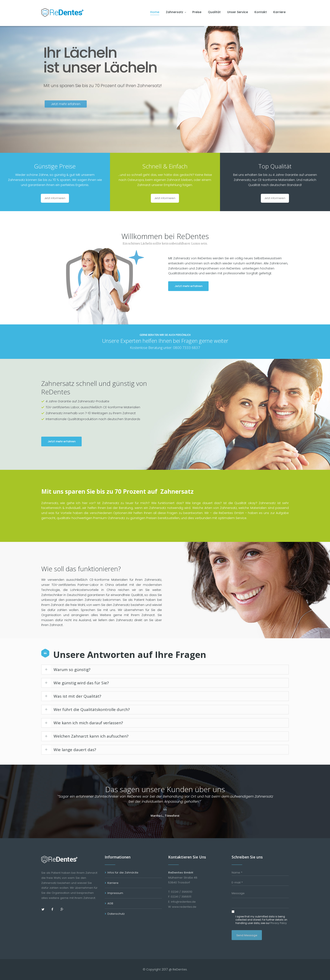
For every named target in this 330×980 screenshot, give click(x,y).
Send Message (247, 935)
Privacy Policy (279, 923)
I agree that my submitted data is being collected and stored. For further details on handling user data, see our (261, 920)
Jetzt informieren (55, 198)
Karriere (113, 883)
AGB (110, 903)
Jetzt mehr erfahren (188, 286)
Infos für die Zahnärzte (123, 873)
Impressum (115, 893)
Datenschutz (116, 914)
